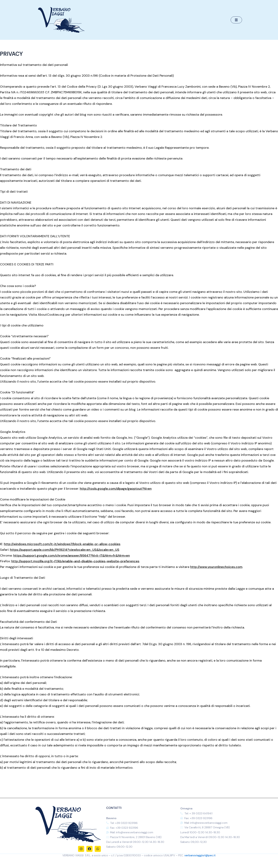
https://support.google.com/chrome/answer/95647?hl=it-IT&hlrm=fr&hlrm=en (72, 556)
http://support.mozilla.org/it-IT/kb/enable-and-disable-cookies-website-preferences (75, 561)
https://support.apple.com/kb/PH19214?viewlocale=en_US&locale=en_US (65, 550)
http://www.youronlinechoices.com (216, 567)
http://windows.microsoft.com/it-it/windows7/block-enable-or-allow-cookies (62, 544)
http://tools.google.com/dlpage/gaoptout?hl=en (116, 489)
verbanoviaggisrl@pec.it (200, 856)
